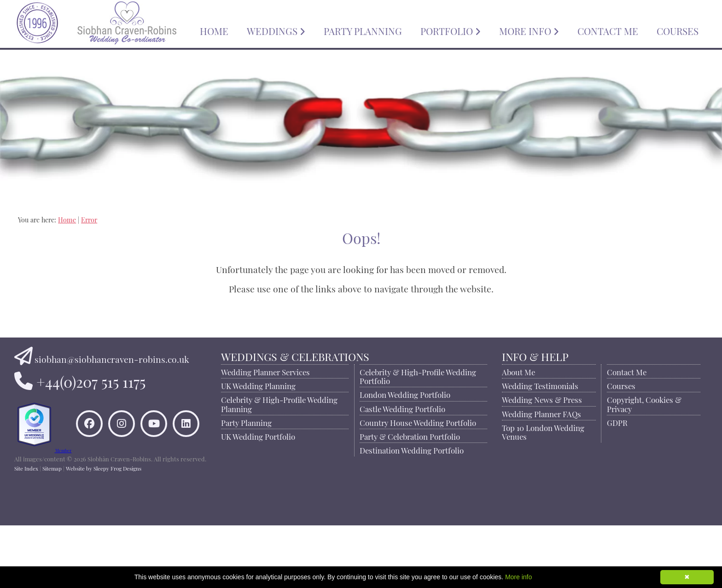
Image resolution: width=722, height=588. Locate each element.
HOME (214, 30)
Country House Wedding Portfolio (419, 422)
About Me (519, 371)
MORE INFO (529, 30)
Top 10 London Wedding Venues (544, 431)
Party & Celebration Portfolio (411, 436)
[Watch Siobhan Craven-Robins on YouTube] (136, 473)
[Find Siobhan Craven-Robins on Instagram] (169, 441)
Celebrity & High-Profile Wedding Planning (281, 403)
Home (67, 219)
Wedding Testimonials (541, 385)
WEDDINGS (276, 30)
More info (518, 577)
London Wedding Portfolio (406, 394)
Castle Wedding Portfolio (404, 408)
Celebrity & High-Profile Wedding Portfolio (419, 376)
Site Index (26, 530)
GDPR (617, 422)
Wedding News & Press (543, 399)
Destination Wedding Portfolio (413, 449)
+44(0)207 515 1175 (91, 380)
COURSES (678, 30)
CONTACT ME (608, 30)
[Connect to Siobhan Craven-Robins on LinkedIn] (169, 473)
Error (89, 219)
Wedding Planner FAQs (542, 413)
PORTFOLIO (451, 30)
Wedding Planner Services (267, 371)
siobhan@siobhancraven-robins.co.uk (112, 358)
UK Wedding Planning (260, 385)
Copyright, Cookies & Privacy (644, 403)
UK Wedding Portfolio (260, 436)
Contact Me (627, 371)
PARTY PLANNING (363, 30)
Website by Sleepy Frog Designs (104, 530)
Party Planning (248, 422)
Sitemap (52, 530)
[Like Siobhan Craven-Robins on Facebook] (136, 441)
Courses (621, 385)
